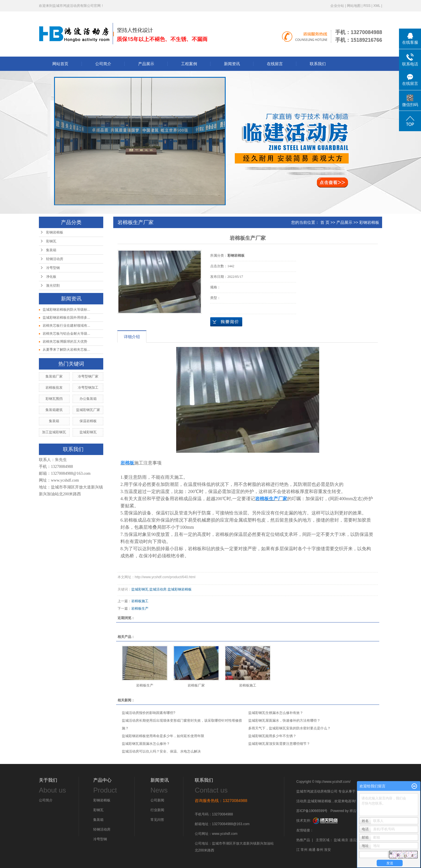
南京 (345, 840)
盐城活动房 (158, 589)
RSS (367, 6)
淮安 (327, 850)
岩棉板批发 (54, 388)
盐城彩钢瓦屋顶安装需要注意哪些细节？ (279, 744)
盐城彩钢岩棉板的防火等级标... (66, 310)
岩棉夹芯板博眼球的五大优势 (65, 342)
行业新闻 (157, 810)
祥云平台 (356, 811)
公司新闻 (157, 800)
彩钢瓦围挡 (54, 399)
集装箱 (51, 250)
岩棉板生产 (140, 608)
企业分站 (337, 6)
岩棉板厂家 (196, 685)
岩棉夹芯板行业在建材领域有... (66, 326)
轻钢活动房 (55, 259)
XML (377, 6)
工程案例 (189, 64)
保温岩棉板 (88, 421)
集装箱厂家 (54, 376)
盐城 (337, 840)
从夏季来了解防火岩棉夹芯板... (66, 350)
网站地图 (354, 6)
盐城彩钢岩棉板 (180, 589)
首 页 (325, 222)
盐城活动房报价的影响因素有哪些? (149, 713)
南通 (312, 850)
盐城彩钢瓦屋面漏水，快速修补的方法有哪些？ (284, 721)
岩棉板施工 (140, 601)
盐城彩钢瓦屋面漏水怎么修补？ (146, 744)
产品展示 (146, 64)
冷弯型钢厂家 (88, 376)
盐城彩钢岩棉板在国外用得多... (66, 318)
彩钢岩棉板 (55, 232)
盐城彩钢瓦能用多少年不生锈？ (272, 736)
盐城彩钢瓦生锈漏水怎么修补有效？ (276, 713)
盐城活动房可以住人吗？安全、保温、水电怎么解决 (161, 751)
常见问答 (157, 820)
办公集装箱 (88, 399)
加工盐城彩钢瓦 (54, 432)
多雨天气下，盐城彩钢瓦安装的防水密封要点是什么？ (289, 728)
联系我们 (318, 64)
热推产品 (303, 840)
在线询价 (226, 322)
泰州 (320, 850)
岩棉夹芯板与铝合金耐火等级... (66, 334)
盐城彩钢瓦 (88, 432)
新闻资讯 (232, 64)
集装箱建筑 (54, 410)
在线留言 (275, 64)
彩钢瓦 (51, 241)
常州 (304, 850)
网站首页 (60, 64)
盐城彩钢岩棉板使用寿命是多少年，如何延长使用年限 (163, 736)
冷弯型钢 (53, 268)
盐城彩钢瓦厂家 (88, 410)
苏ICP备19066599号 (312, 811)
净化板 (51, 277)
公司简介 (103, 64)
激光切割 (53, 286)
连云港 (355, 840)
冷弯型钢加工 (88, 388)
